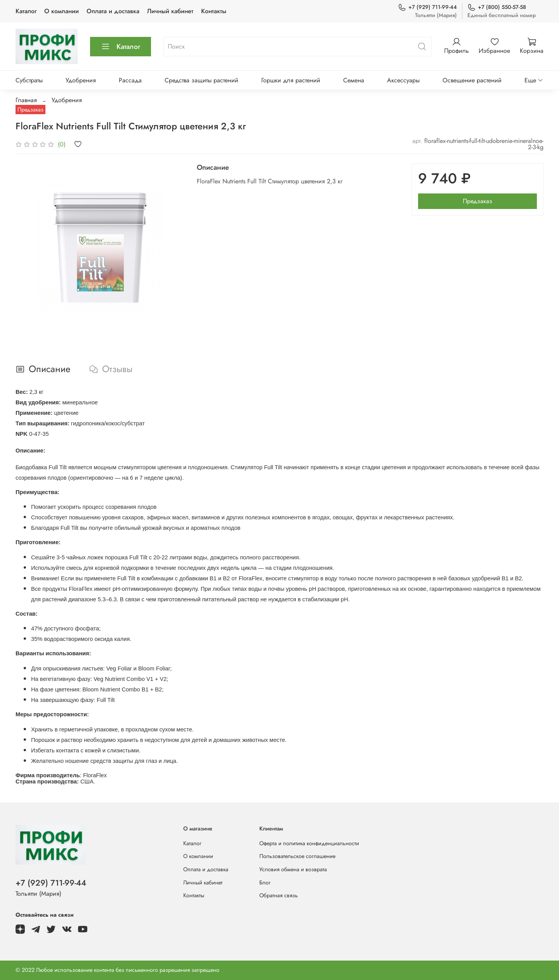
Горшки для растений (291, 80)
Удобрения (81, 80)
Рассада (130, 80)
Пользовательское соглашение (297, 856)
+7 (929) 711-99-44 (427, 7)
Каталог (26, 11)
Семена (354, 80)
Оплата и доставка (113, 11)
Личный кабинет (170, 11)
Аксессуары (403, 80)
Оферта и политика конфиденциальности (309, 843)
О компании (62, 11)
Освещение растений (472, 80)
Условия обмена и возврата (293, 869)
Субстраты (29, 80)
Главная (26, 100)
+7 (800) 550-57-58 (497, 7)
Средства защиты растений (201, 80)
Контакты (214, 11)
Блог (265, 883)
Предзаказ (477, 201)
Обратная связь (279, 895)
